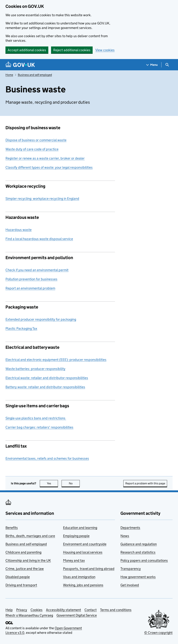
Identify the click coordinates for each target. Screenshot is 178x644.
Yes (52, 483)
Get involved (130, 585)
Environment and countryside (85, 544)
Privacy (22, 610)
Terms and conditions (116, 610)
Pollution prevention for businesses (31, 279)
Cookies (37, 610)
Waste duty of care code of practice (32, 149)
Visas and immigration (79, 577)
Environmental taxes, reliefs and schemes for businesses (47, 458)
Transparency (131, 569)
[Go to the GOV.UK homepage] (20, 65)
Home (9, 75)
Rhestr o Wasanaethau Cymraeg (29, 615)
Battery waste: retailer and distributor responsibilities (45, 387)
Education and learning (80, 528)
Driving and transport (21, 585)
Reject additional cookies (72, 50)
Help (9, 610)
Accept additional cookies (27, 50)
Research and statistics (138, 552)
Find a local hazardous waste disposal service (39, 239)
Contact (91, 610)
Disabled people (18, 577)
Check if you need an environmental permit (37, 270)
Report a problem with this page (145, 483)
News (125, 536)
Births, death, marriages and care (30, 536)
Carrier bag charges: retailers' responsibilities (39, 427)
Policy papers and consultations (144, 560)
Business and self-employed (35, 75)
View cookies (105, 50)
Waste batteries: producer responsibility (35, 369)
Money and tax (74, 560)
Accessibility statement (63, 610)
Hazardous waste (19, 230)
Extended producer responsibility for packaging (41, 319)
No (74, 483)
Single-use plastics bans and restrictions (36, 418)
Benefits (12, 528)
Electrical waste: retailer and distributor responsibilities (47, 378)
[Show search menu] (167, 65)
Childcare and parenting (23, 552)
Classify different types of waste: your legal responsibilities (49, 167)
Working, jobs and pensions (83, 585)
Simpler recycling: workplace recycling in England (42, 199)
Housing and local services (83, 552)
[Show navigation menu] (152, 65)
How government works (138, 577)
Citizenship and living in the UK (28, 560)
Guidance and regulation (139, 544)
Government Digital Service (77, 615)
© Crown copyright (158, 633)
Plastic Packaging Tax (21, 328)
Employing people (76, 536)
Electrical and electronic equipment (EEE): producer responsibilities (56, 360)
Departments (130, 528)
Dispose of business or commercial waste (36, 140)
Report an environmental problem (30, 288)
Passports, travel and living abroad (89, 569)
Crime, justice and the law (25, 569)
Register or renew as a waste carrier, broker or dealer (45, 158)
